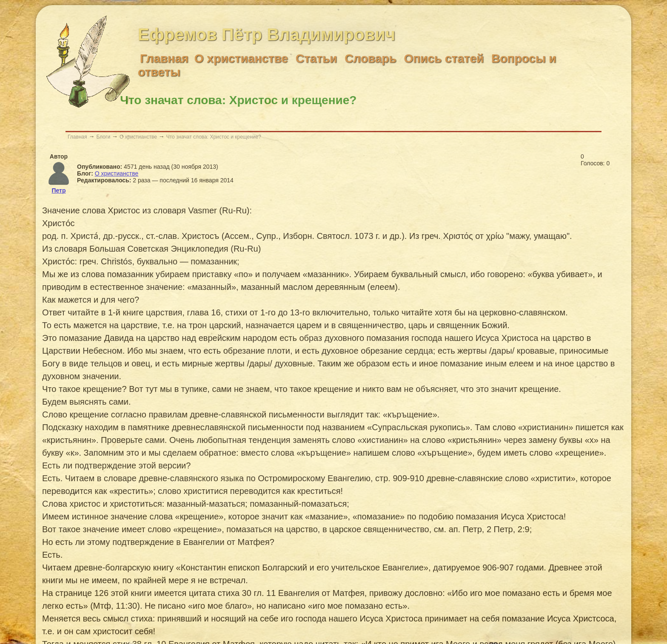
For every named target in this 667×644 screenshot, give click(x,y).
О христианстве (138, 137)
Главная (77, 137)
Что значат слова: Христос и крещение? (214, 137)
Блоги (103, 137)
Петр (58, 190)
